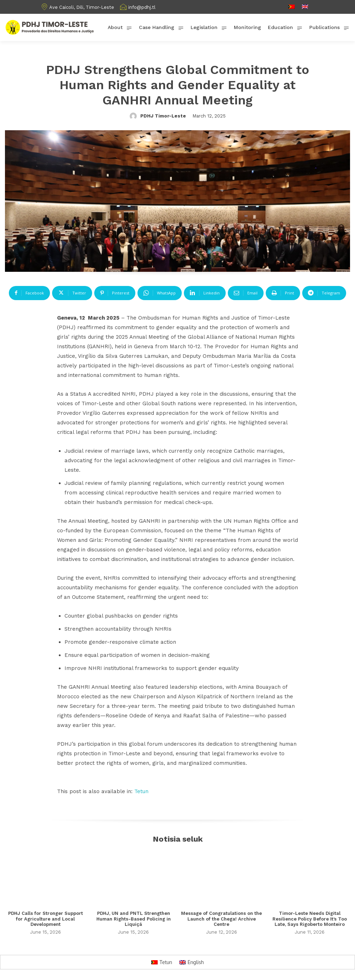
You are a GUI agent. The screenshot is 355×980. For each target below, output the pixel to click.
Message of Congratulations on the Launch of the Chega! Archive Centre (221, 919)
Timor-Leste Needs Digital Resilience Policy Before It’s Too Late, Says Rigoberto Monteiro (310, 919)
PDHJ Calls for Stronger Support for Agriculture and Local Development (46, 919)
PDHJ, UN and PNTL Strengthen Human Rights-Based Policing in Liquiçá (134, 919)
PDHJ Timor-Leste (163, 116)
